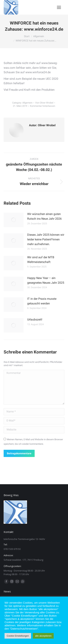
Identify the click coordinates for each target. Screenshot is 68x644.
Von (44, 103)
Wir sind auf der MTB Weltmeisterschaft (41, 260)
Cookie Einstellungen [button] (18, 636)
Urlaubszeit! (35, 319)
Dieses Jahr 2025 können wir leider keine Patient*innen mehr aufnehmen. (46, 239)
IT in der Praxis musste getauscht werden (42, 301)
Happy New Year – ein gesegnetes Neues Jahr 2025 (46, 280)
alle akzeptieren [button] (43, 636)
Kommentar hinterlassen (43, 106)
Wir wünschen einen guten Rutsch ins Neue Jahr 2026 (44, 216)
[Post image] (14, 220)
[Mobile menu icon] (59, 7)
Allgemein (27, 103)
